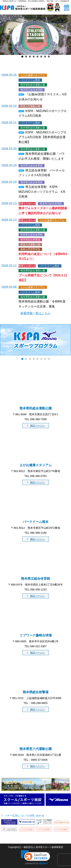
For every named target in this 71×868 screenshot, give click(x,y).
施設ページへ (37, 426)
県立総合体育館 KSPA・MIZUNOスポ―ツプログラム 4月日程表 (42, 192)
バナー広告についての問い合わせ (24, 816)
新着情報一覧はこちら (36, 313)
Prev (5, 35)
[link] (35, 857)
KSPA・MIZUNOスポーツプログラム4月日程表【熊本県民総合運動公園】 (43, 137)
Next (66, 35)
